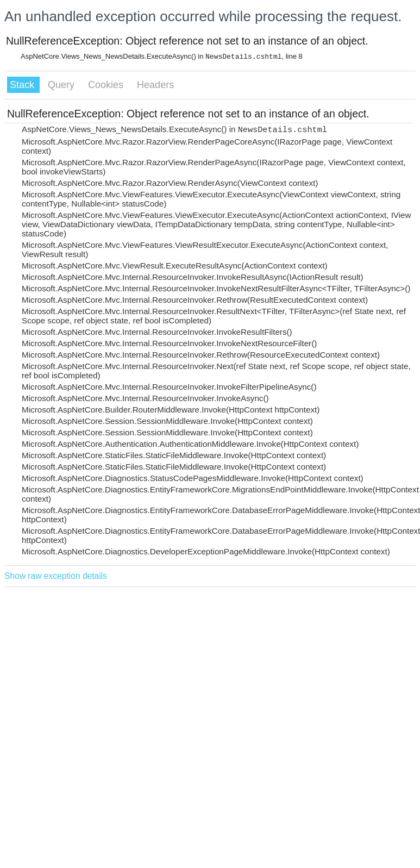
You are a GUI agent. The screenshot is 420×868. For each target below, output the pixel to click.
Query (62, 85)
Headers (155, 85)
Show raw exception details (56, 576)
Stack (23, 85)
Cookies (107, 85)
